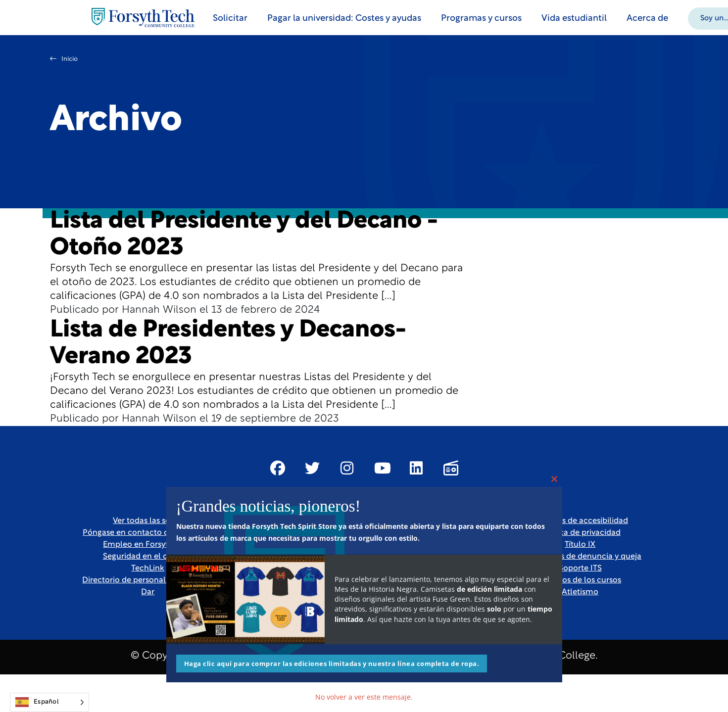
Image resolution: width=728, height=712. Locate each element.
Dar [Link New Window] (148, 592)
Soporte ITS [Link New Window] (580, 569)
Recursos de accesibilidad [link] (580, 521)
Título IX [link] (580, 545)
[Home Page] (143, 18)
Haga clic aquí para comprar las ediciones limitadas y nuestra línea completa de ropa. (332, 664)
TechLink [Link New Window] (148, 569)
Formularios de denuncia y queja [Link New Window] (580, 557)
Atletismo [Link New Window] (580, 592)
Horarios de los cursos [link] (580, 580)
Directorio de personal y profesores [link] (148, 580)
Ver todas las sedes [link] (148, 521)
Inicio (64, 59)
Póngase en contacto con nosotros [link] (148, 533)
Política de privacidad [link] (580, 533)
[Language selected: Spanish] (49, 702)
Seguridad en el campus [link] (148, 557)
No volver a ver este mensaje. (364, 697)
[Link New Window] (278, 468)
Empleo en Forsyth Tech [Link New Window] (148, 545)
